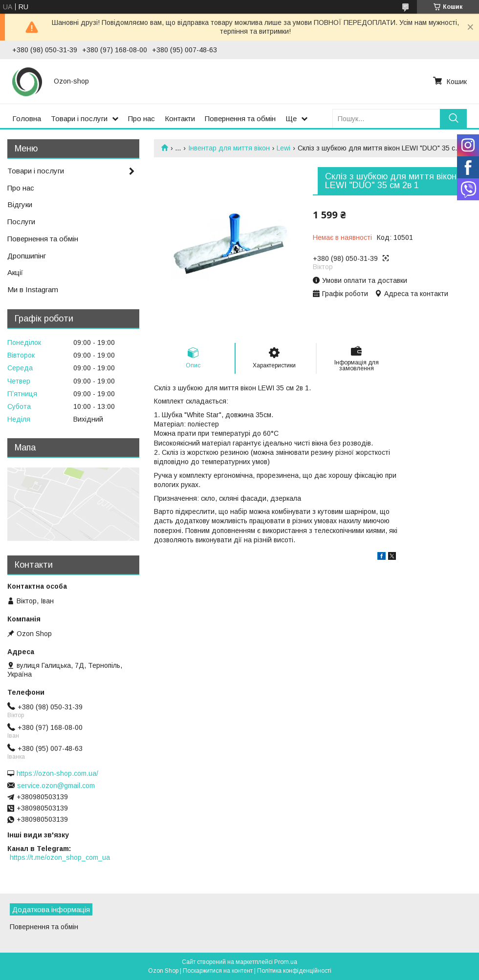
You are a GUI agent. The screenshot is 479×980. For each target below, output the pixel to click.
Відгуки (20, 204)
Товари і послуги (79, 118)
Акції (15, 272)
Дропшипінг (27, 256)
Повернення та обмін (240, 118)
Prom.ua (286, 962)
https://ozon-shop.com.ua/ (57, 773)
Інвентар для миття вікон (229, 148)
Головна (27, 118)
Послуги (21, 222)
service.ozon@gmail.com (56, 786)
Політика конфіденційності (294, 971)
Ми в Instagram (33, 289)
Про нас (142, 118)
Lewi (283, 148)
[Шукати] (453, 118)
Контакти (180, 118)
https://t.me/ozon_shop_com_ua (60, 857)
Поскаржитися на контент (218, 971)
